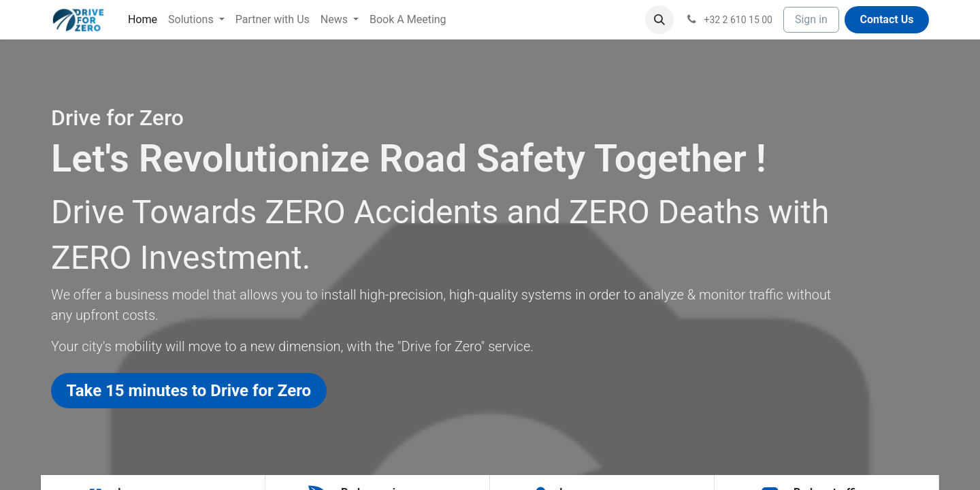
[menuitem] (143, 20)
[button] (659, 20)
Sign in (811, 19)
